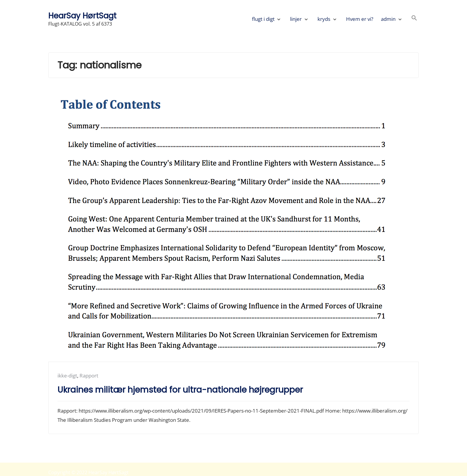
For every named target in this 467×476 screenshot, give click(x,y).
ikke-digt (67, 376)
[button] (414, 19)
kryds (324, 19)
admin (388, 19)
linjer (296, 19)
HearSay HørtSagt (82, 16)
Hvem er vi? (360, 19)
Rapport (89, 376)
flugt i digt (263, 19)
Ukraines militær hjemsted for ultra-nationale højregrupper (180, 390)
